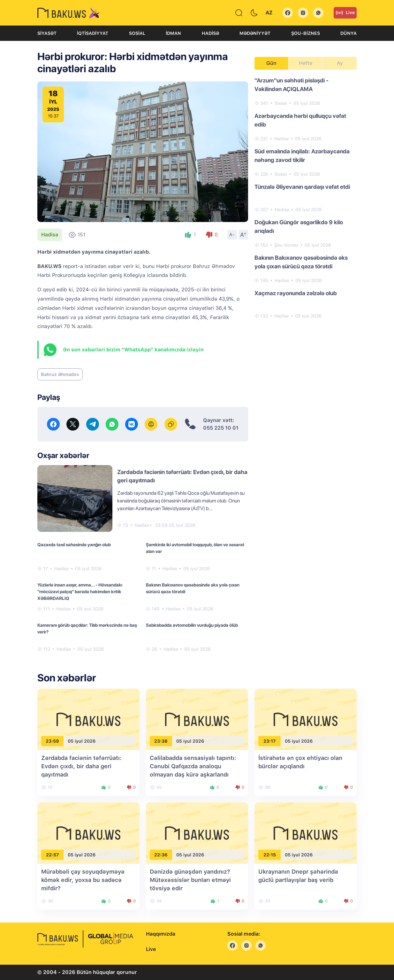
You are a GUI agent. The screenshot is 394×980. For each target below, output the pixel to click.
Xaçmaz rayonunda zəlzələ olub (296, 293)
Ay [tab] (340, 63)
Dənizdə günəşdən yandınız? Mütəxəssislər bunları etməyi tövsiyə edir (190, 880)
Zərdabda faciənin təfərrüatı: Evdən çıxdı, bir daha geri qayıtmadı (81, 766)
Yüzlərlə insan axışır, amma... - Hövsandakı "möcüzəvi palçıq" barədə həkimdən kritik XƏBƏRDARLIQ (80, 592)
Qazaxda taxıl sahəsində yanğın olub (74, 545)
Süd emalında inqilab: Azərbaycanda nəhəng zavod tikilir (302, 156)
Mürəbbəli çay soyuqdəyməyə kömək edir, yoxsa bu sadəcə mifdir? (83, 880)
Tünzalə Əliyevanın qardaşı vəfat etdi (302, 187)
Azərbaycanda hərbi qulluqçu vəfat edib (300, 120)
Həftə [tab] (306, 63)
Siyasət (47, 33)
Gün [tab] (271, 63)
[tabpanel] (306, 198)
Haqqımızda (161, 934)
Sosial (137, 33)
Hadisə (210, 33)
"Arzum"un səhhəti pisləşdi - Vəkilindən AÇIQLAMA (292, 85)
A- (232, 234)
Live (345, 13)
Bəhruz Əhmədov (60, 374)
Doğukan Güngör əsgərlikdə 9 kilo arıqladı (299, 226)
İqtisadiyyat (93, 33)
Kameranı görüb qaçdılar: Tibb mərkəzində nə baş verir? (87, 628)
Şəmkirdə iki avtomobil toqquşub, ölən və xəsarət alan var (195, 548)
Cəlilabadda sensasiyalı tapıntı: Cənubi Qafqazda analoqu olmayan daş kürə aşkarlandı (193, 766)
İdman (173, 33)
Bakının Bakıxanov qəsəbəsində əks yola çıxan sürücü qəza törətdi (193, 588)
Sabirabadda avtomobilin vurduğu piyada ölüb (192, 625)
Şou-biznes (306, 33)
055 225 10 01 (221, 428)
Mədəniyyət (255, 33)
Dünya (349, 33)
